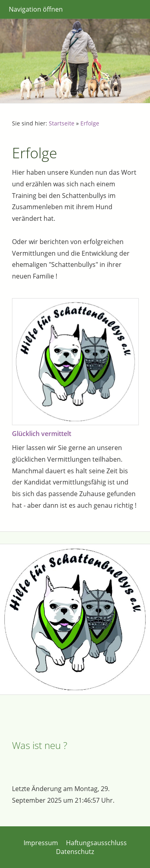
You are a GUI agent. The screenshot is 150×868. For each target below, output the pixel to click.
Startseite (62, 123)
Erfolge (90, 123)
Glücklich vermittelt (42, 434)
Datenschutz (75, 852)
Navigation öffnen (36, 9)
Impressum (41, 843)
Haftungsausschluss (96, 843)
